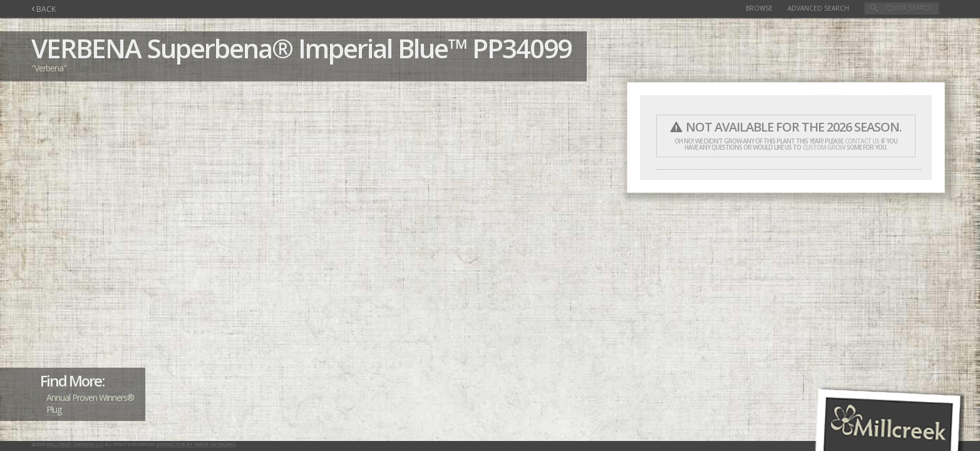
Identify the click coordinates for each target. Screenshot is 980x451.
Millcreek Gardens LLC (75, 444)
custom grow (824, 147)
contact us (862, 141)
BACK (44, 9)
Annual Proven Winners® (90, 397)
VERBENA (86, 48)
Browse (759, 8)
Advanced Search (818, 8)
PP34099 (522, 48)
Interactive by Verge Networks (196, 444)
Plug (54, 409)
